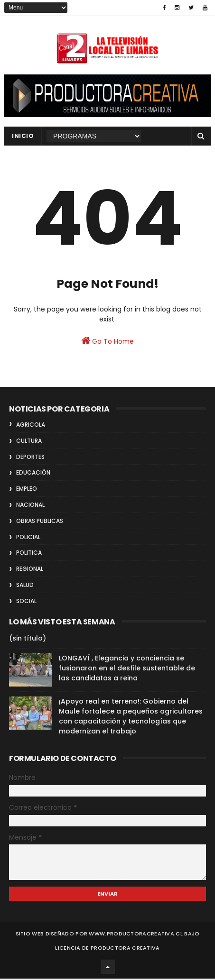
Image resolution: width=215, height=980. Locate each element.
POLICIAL (28, 538)
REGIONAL (30, 570)
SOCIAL (26, 602)
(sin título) (28, 640)
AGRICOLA (31, 426)
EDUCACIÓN (33, 474)
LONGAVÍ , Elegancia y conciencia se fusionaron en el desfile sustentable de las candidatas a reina (127, 670)
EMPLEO (27, 490)
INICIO (23, 136)
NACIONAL (30, 506)
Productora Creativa (125, 949)
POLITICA (29, 554)
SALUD (25, 586)
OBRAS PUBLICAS (40, 522)
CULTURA (29, 442)
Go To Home (107, 342)
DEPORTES (30, 458)
